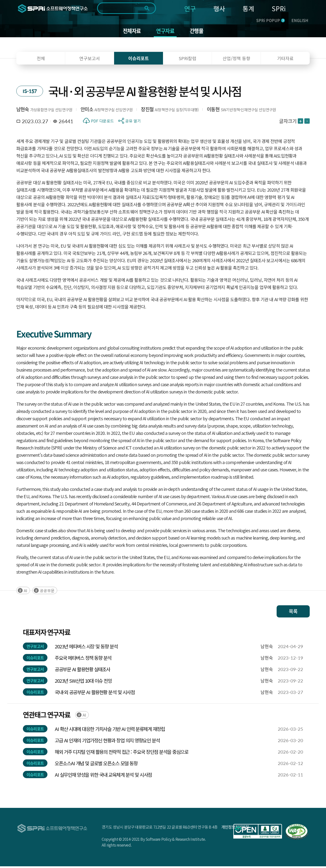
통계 (248, 8)
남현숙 (23, 111)
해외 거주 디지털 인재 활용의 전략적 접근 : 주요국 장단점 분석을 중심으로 (122, 753)
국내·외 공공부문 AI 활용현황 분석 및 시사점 (95, 694)
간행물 (198, 32)
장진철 (147, 111)
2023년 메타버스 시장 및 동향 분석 (86, 648)
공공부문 (47, 592)
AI (26, 592)
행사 (219, 8)
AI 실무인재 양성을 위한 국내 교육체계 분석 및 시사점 (103, 776)
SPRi (279, 8)
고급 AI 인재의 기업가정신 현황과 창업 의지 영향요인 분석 (107, 742)
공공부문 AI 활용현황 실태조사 (82, 671)
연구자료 (166, 32)
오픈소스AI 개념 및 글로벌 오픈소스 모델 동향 (96, 765)
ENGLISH (300, 20)
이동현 (213, 111)
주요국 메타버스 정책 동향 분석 (83, 659)
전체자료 (130, 32)
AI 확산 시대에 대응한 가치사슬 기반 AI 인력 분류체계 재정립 (110, 731)
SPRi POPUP (271, 20)
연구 (190, 8)
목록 (293, 613)
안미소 (87, 111)
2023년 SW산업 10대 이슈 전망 (83, 682)
